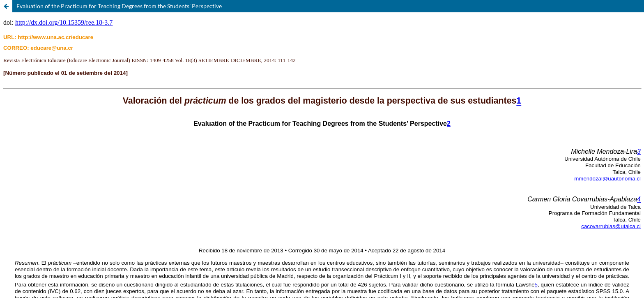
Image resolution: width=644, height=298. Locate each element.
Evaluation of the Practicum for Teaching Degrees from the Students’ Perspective (119, 6)
